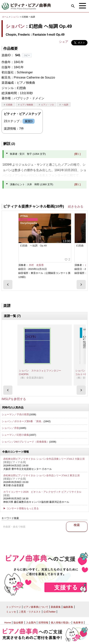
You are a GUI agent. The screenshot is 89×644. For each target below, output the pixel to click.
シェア (64, 42)
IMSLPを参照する (14, 399)
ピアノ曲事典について (36, 607)
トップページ (14, 607)
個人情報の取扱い (61, 623)
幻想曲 (9, 105)
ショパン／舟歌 (10, 428)
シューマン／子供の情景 (15, 414)
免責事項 (78, 623)
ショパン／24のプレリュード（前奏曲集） (25, 442)
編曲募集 (68, 607)
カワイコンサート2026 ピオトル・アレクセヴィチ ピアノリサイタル (42, 492)
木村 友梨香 (36, 265)
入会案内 (31, 623)
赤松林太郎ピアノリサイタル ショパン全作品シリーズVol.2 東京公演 (41, 475)
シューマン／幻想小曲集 (15, 435)
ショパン (15, 17)
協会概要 (18, 623)
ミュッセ (11, 612)
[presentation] (8, 285)
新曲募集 (56, 607)
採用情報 (43, 623)
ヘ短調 (65, 105)
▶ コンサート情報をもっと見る (21, 508)
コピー (27, 55)
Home (8, 623)
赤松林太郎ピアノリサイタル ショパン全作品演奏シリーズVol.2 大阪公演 (44, 459)
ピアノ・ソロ (48, 105)
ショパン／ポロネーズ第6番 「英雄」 (23, 421)
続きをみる (76, 207)
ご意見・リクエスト (30, 612)
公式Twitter (49, 612)
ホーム (5, 17)
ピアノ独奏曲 (27, 105)
